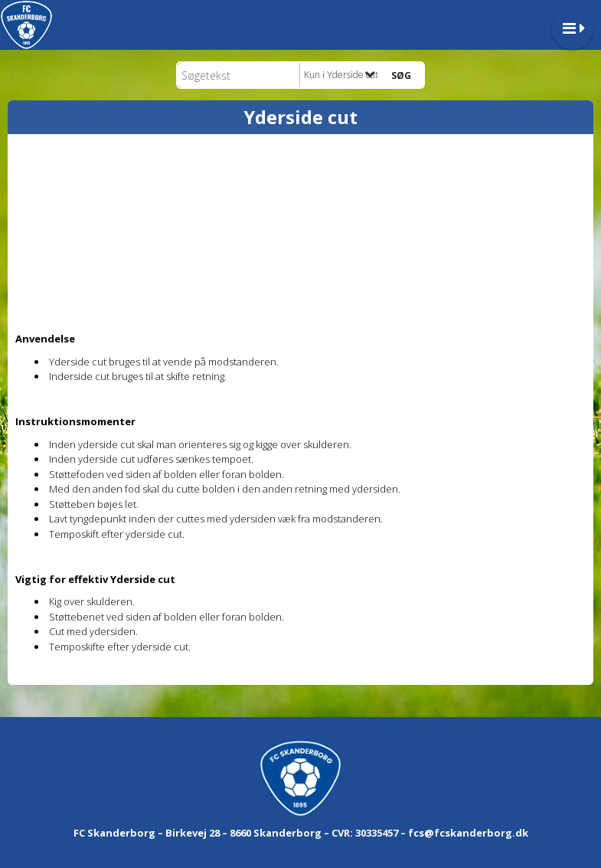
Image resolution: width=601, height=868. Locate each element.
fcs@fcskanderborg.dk (468, 833)
